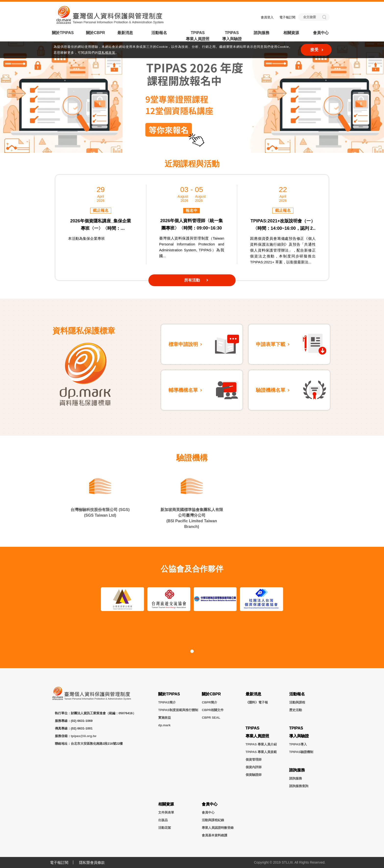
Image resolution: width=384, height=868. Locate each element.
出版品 (163, 820)
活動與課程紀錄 (213, 820)
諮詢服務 (262, 33)
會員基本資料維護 (215, 835)
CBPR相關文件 (213, 710)
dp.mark (164, 725)
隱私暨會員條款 (92, 862)
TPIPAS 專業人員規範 (261, 752)
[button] (177, 144)
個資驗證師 (254, 775)
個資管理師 (254, 759)
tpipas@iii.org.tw (84, 736)
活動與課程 (297, 702)
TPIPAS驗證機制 (301, 752)
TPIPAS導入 (298, 744)
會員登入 (267, 17)
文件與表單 (166, 812)
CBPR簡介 (210, 702)
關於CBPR (95, 33)
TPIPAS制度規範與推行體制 (178, 710)
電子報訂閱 (287, 17)
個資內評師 (254, 767)
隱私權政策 (107, 53)
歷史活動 (296, 710)
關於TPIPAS (63, 33)
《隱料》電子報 (257, 702)
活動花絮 (165, 828)
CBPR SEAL (211, 718)
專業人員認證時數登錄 (218, 828)
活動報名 (159, 33)
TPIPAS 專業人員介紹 (261, 744)
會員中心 (321, 33)
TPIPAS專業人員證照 (198, 36)
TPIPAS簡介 (167, 702)
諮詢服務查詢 (299, 786)
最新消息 (125, 33)
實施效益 (165, 718)
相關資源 (291, 33)
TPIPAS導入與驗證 (232, 36)
